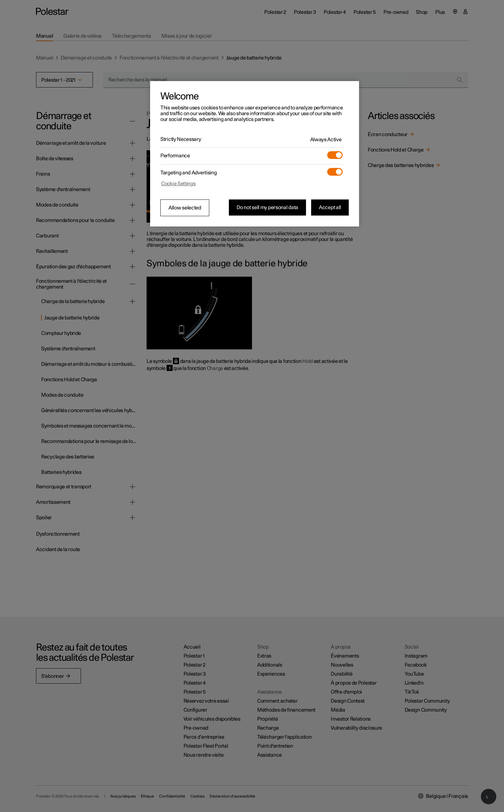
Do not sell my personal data (267, 208)
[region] (255, 154)
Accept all (330, 208)
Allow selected (185, 208)
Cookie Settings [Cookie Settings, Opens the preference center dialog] (178, 184)
